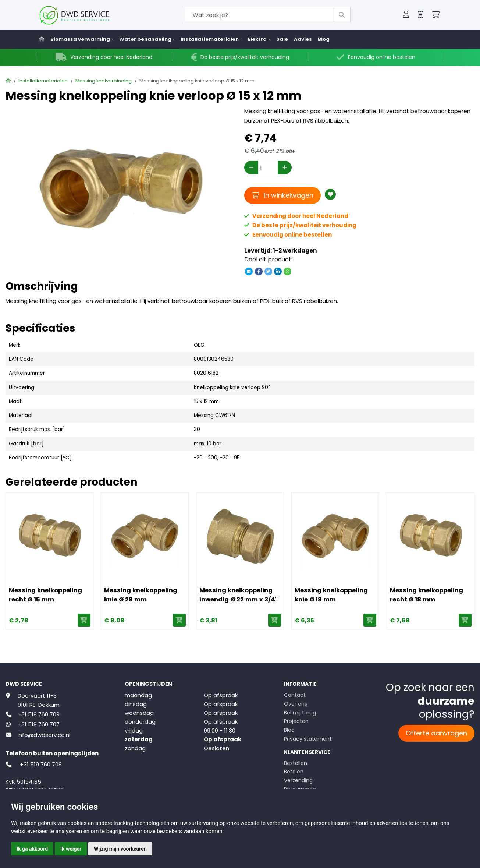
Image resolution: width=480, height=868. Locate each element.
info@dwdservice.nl (44, 735)
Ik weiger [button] (71, 849)
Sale (282, 39)
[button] (406, 15)
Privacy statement (308, 739)
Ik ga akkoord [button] (32, 849)
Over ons (296, 704)
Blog (324, 39)
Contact (295, 695)
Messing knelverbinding (104, 81)
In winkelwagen (282, 195)
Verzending (298, 780)
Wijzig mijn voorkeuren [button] (120, 849)
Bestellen (296, 763)
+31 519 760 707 (39, 724)
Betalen (294, 772)
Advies (303, 39)
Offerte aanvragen (436, 733)
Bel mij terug (300, 713)
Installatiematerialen (43, 81)
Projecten (296, 721)
